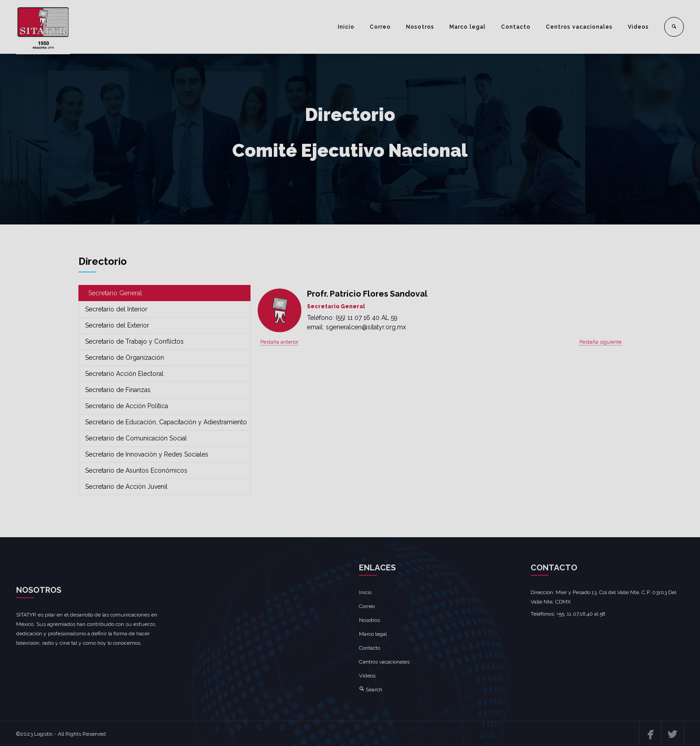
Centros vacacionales (579, 27)
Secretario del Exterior (117, 325)
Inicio (346, 27)
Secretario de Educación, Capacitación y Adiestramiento (166, 422)
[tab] (164, 293)
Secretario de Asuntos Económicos (136, 470)
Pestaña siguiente (601, 342)
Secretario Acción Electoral (124, 374)
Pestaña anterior (279, 342)
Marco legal (468, 27)
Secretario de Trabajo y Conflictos (134, 341)
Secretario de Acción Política (127, 406)
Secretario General (115, 293)
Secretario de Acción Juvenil (126, 487)
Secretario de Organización (125, 358)
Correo (380, 27)
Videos (638, 27)
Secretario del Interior (116, 309)
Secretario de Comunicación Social (136, 438)
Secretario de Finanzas (118, 390)
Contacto (516, 27)
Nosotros (420, 27)
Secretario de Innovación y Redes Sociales (147, 454)
